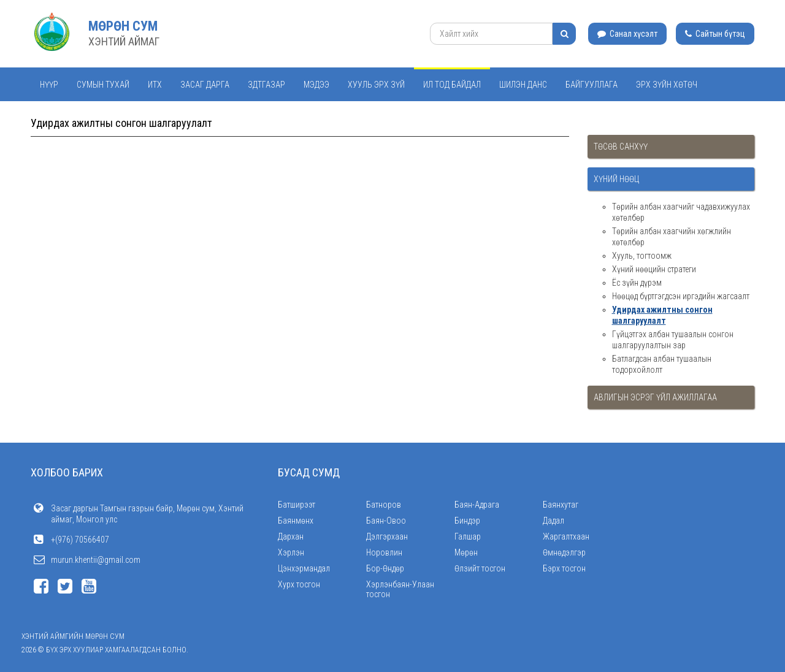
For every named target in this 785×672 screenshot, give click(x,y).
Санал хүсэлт (627, 34)
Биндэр (467, 521)
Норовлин (384, 552)
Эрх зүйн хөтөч (667, 85)
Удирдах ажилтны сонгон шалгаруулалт (662, 315)
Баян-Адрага (477, 505)
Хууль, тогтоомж (642, 256)
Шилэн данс (523, 85)
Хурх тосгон (299, 584)
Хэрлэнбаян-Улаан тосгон (400, 589)
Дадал (553, 521)
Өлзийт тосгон (480, 568)
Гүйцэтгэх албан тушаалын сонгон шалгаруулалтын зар (673, 340)
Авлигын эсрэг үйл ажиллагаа (655, 397)
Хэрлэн (291, 552)
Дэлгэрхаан (387, 536)
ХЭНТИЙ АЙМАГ (124, 41)
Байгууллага (592, 85)
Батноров (384, 505)
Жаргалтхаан (566, 536)
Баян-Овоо (386, 521)
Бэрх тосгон (564, 568)
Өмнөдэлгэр (564, 552)
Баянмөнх (296, 521)
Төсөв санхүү (621, 147)
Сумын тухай (103, 85)
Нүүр (49, 85)
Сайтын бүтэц (715, 34)
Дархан (291, 536)
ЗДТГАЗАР (266, 85)
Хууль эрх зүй (376, 85)
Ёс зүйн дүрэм (637, 283)
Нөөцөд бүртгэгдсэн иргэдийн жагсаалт (681, 296)
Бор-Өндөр (385, 568)
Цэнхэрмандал (304, 568)
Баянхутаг (561, 505)
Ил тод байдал (452, 85)
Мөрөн (466, 552)
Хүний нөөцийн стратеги (654, 269)
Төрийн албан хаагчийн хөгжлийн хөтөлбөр (672, 237)
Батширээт (297, 505)
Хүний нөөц (616, 179)
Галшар (468, 536)
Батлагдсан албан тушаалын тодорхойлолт (662, 364)
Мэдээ (316, 85)
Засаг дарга (205, 85)
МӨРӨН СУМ (123, 26)
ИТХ (155, 85)
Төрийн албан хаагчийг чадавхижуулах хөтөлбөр (681, 212)
